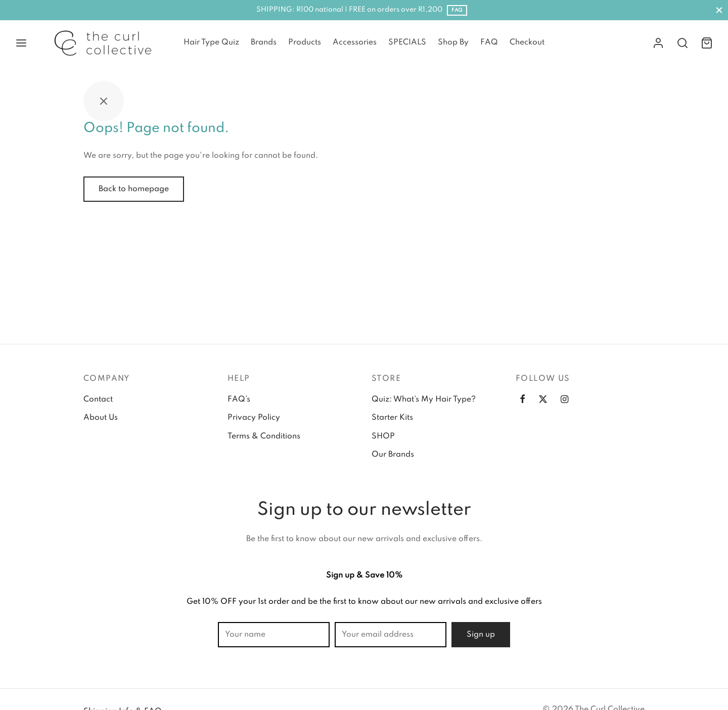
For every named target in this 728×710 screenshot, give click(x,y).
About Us (101, 418)
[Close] (719, 10)
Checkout (527, 42)
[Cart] (707, 43)
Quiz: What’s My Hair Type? (424, 400)
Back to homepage (134, 189)
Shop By (453, 42)
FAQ (457, 10)
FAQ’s (239, 400)
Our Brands (393, 455)
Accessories (355, 42)
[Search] (682, 43)
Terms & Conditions (264, 436)
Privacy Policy (254, 418)
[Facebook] (522, 401)
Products (305, 42)
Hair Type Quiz (211, 42)
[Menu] (21, 43)
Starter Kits (392, 418)
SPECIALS (407, 42)
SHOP (383, 436)
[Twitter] (543, 401)
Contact (98, 400)
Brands (264, 42)
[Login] (658, 43)
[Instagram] (564, 401)
